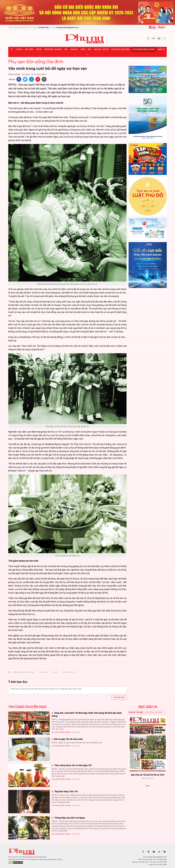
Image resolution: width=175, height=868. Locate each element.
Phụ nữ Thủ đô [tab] (136, 712)
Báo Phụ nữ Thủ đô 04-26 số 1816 (148, 775)
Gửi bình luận (119, 697)
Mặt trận (29, 49)
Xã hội (39, 49)
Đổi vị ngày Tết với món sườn (68, 739)
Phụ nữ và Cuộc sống (120, 49)
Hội (66, 49)
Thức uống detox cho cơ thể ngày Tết (73, 765)
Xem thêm (148, 790)
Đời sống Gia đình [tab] (154, 712)
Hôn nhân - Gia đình (53, 49)
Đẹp (90, 49)
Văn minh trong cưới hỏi (24, 672)
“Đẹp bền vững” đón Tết (66, 791)
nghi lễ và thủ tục (70, 672)
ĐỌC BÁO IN (148, 707)
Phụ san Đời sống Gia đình (144, 49)
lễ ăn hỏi (43, 672)
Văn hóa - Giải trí (101, 49)
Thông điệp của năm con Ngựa (69, 818)
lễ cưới (54, 672)
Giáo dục (74, 49)
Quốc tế (161, 49)
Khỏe (83, 49)
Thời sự (19, 49)
